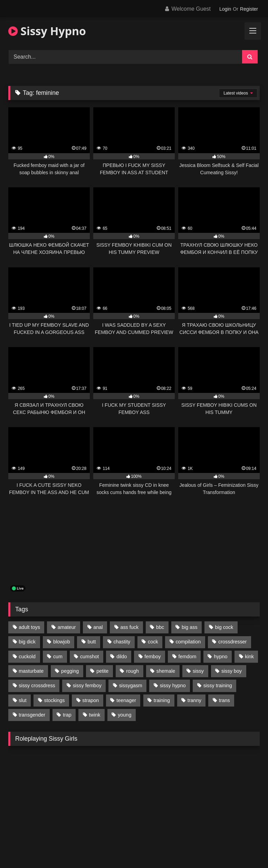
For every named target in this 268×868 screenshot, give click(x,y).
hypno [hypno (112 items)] (221, 657)
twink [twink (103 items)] (95, 715)
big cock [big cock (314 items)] (224, 627)
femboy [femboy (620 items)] (152, 657)
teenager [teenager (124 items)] (126, 700)
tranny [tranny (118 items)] (194, 700)
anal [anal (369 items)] (98, 627)
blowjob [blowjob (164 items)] (62, 642)
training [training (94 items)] (162, 700)
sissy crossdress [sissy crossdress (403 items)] (37, 685)
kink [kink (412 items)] (249, 657)
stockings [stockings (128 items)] (55, 700)
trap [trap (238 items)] (67, 715)
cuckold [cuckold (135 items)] (27, 657)
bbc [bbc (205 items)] (160, 627)
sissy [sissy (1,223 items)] (198, 671)
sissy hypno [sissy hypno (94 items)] (173, 685)
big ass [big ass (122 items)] (190, 627)
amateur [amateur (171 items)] (67, 627)
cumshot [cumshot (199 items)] (89, 657)
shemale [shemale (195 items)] (166, 671)
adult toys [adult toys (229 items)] (29, 627)
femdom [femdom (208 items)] (187, 657)
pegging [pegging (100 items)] (70, 671)
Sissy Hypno (47, 31)
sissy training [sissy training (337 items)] (218, 685)
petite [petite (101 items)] (102, 671)
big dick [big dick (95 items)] (27, 642)
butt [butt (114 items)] (92, 642)
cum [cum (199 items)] (58, 657)
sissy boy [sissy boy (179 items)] (232, 671)
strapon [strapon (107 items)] (90, 700)
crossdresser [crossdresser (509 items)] (232, 642)
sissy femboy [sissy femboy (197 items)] (87, 685)
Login (225, 9)
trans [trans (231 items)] (224, 700)
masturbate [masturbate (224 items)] (31, 671)
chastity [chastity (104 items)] (122, 642)
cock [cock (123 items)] (153, 642)
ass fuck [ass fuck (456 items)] (129, 627)
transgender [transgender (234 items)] (32, 715)
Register (249, 9)
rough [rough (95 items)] (132, 671)
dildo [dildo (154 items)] (122, 657)
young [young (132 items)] (125, 715)
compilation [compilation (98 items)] (188, 642)
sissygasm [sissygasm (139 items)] (131, 685)
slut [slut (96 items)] (22, 700)
